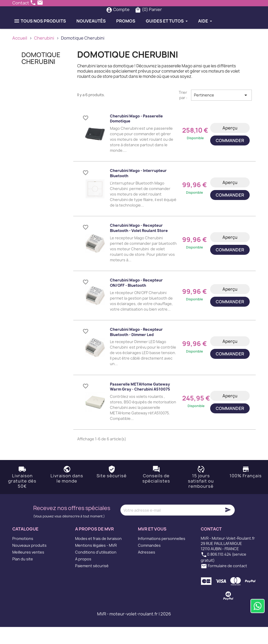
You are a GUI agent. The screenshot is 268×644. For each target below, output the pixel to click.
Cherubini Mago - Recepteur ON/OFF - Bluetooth (136, 300)
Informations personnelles (162, 556)
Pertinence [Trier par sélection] (221, 112)
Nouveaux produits (29, 562)
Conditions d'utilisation (96, 569)
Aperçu (230, 145)
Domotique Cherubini (41, 75)
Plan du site (23, 576)
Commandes (149, 562)
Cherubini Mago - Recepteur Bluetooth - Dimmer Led (136, 349)
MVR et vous (152, 546)
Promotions (23, 556)
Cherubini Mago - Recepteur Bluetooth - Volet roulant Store (139, 245)
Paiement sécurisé (92, 583)
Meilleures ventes (28, 569)
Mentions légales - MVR (96, 562)
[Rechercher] (124, 18)
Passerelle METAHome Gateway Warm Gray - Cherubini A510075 (140, 404)
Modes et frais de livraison (98, 556)
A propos (83, 576)
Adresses (147, 569)
